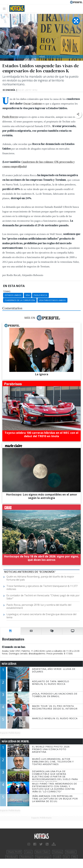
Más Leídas (9, 664)
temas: (7, 291)
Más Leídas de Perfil (15, 741)
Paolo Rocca (40, 295)
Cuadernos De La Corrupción (20, 300)
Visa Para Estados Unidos (52, 300)
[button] (78, 114)
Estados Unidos (13, 295)
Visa (28, 295)
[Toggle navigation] (5, 9)
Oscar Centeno (32, 104)
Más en (42, 318)
